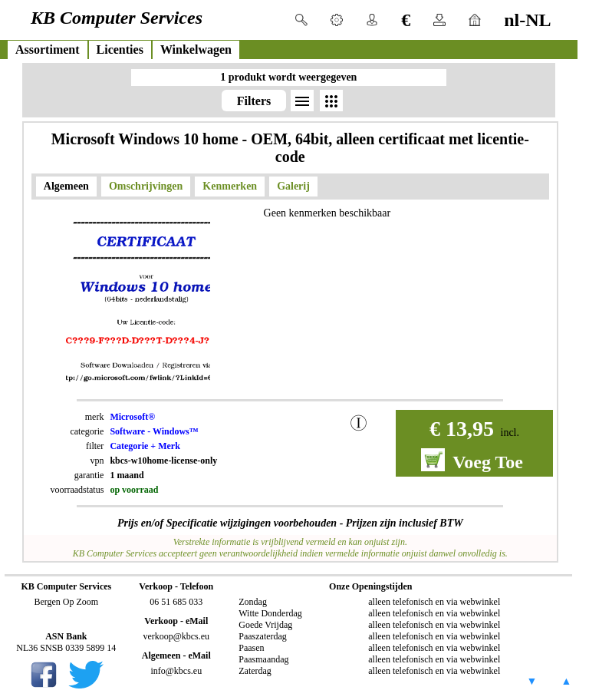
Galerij (293, 186)
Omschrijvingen (146, 186)
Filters (254, 101)
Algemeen (66, 186)
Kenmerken (230, 186)
